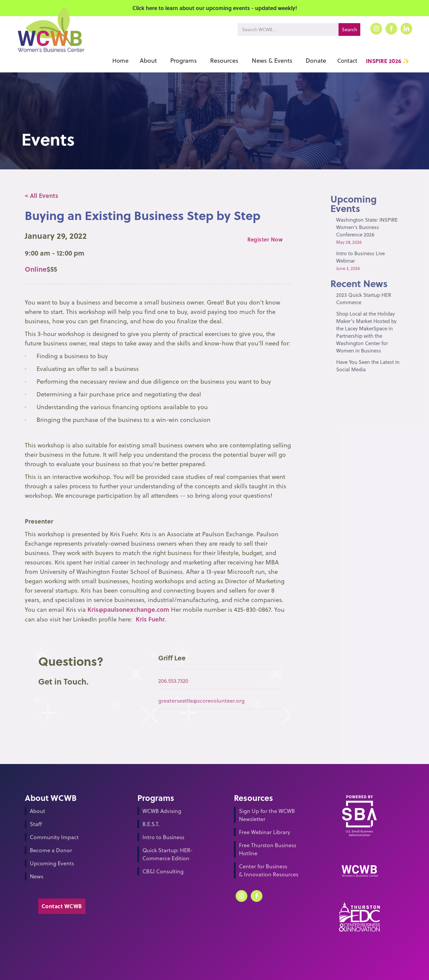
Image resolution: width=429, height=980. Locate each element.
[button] (148, 61)
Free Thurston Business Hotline (268, 849)
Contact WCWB (62, 906)
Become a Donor (51, 850)
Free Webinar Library (265, 832)
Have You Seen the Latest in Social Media (368, 366)
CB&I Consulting (163, 871)
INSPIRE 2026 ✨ (388, 61)
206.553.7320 (173, 681)
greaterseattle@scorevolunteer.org (201, 701)
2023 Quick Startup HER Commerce (364, 299)
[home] (50, 39)
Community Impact (54, 837)
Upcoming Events (52, 863)
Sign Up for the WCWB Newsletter (267, 815)
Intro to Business (163, 837)
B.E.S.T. (151, 824)
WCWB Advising (162, 811)
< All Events (42, 196)
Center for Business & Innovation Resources (269, 870)
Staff (36, 824)
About (38, 811)
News (37, 876)
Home (120, 61)
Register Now (265, 239)
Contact (347, 61)
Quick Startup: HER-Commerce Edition (168, 854)
